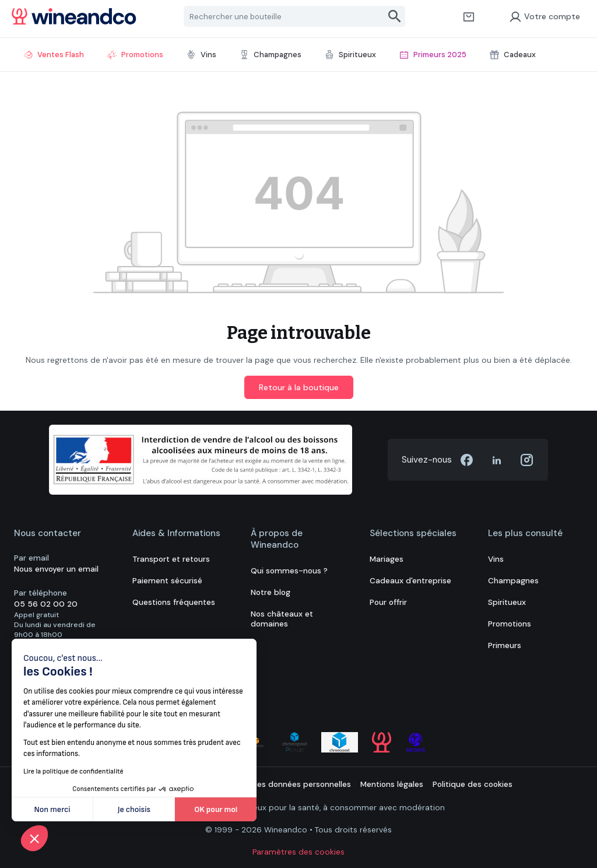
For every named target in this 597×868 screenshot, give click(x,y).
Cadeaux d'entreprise (410, 581)
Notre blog (271, 592)
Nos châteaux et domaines (282, 619)
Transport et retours (171, 559)
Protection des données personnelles (280, 784)
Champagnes (513, 581)
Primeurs (505, 645)
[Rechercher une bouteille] (285, 16)
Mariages (387, 559)
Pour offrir (388, 602)
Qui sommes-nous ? (289, 571)
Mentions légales (392, 784)
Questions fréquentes (174, 602)
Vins (496, 559)
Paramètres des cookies (298, 852)
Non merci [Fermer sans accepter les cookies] (52, 809)
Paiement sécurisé (167, 581)
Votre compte (545, 16)
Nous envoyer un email (56, 569)
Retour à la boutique (299, 387)
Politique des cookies (473, 784)
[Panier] (469, 16)
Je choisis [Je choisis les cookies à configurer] (134, 809)
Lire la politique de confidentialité (73, 771)
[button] (34, 838)
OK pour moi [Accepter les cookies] (216, 809)
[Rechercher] (395, 16)
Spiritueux (507, 602)
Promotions (510, 624)
